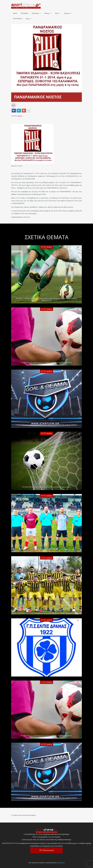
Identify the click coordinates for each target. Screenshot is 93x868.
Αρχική (15, 13)
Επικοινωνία (48, 850)
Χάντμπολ (67, 13)
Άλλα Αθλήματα (18, 19)
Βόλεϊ (57, 13)
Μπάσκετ (47, 13)
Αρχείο (28, 19)
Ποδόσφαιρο (35, 13)
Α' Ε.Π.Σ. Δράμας (17, 116)
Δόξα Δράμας (24, 13)
